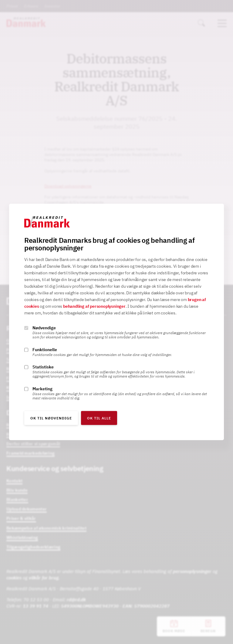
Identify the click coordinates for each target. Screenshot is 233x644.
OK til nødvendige (51, 418)
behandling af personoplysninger (94, 307)
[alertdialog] (116, 322)
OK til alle (99, 418)
